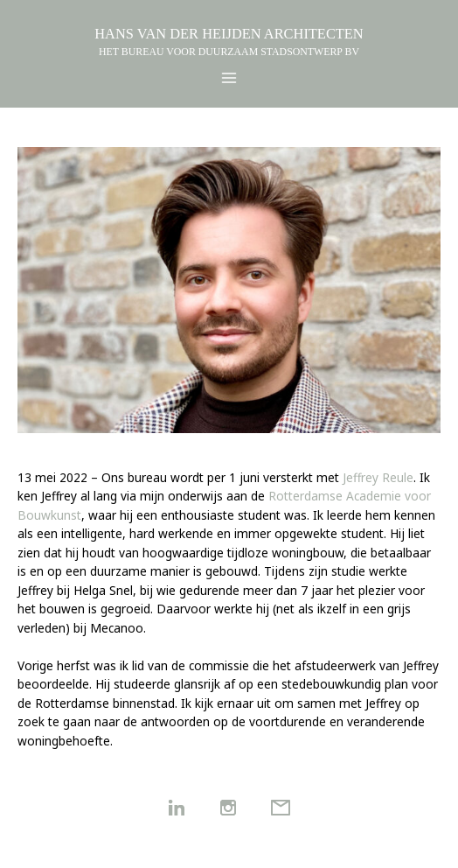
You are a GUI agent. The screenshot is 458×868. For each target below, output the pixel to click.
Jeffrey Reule (378, 477)
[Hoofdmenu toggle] (229, 78)
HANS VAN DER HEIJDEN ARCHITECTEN (229, 34)
